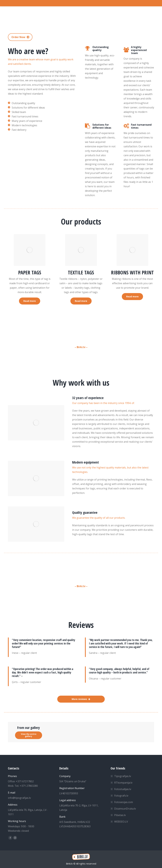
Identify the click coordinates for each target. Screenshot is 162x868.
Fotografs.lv (121, 796)
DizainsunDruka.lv (125, 809)
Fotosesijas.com (124, 802)
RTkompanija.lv (123, 783)
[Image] (30, 250)
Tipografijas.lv (123, 776)
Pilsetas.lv (120, 815)
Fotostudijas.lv (123, 789)
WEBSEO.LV (121, 822)
